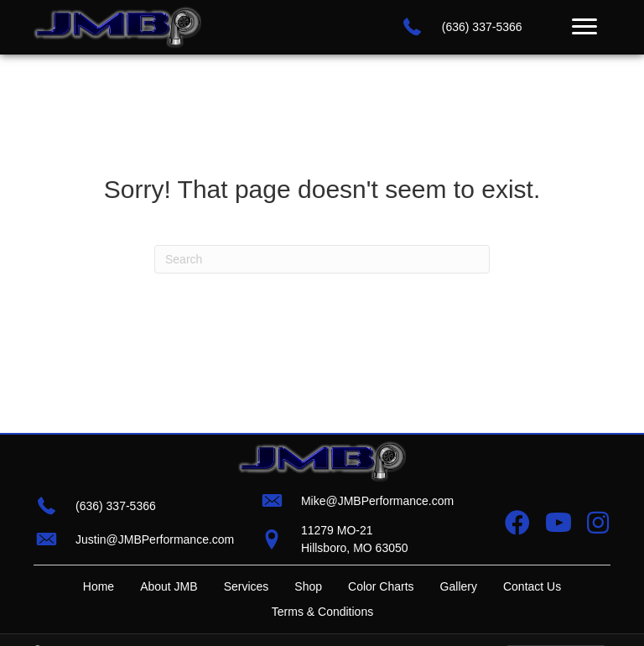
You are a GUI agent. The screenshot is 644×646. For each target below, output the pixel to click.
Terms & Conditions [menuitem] (322, 612)
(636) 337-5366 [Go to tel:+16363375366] (482, 27)
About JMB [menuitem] (169, 586)
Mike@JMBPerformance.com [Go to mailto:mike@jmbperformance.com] (377, 501)
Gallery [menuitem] (459, 586)
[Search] (322, 259)
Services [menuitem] (247, 586)
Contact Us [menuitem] (532, 586)
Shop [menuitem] (308, 586)
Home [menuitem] (99, 586)
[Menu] (584, 27)
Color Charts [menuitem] (381, 586)
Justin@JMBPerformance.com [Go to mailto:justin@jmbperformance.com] (155, 539)
